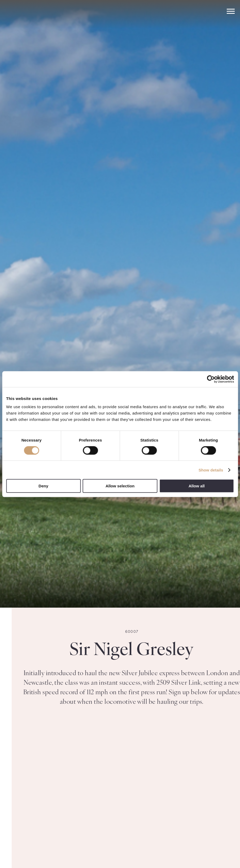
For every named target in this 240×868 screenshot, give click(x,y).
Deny (43, 486)
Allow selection (120, 486)
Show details (211, 470)
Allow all (197, 486)
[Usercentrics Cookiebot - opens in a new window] (211, 379)
